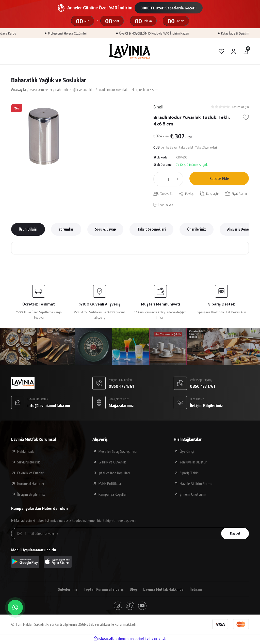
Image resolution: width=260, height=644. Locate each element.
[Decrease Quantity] (158, 180)
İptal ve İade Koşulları (114, 474)
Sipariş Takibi (190, 474)
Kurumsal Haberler (31, 484)
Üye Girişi (187, 452)
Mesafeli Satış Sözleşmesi (118, 452)
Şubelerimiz (67, 590)
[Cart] (246, 51)
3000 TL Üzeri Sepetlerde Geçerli (169, 8)
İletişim (197, 590)
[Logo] (130, 51)
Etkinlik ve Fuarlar (30, 474)
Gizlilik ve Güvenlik (112, 463)
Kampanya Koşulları (113, 495)
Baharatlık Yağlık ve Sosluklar (49, 80)
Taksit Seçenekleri (151, 230)
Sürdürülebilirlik (29, 463)
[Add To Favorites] (246, 118)
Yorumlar (66, 230)
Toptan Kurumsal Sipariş (103, 590)
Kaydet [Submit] (234, 534)
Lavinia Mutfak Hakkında (164, 590)
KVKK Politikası (110, 484)
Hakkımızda (26, 452)
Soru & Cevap (105, 230)
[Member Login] (234, 51)
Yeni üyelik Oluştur (193, 463)
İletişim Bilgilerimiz (31, 495)
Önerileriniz (197, 230)
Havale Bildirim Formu (196, 484)
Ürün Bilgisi (28, 230)
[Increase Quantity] (179, 180)
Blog (133, 590)
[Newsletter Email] (130, 534)
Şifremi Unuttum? (193, 495)
